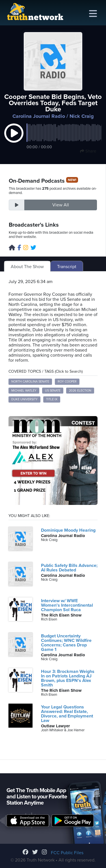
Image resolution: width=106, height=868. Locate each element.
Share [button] (88, 151)
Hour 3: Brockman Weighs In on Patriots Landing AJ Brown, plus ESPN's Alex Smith (68, 678)
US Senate (53, 391)
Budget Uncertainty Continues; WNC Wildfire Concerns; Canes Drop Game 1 (66, 643)
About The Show (27, 267)
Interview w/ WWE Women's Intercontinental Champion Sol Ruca (67, 605)
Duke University (24, 399)
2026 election (80, 391)
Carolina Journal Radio (39, 116)
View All (61, 205)
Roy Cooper (67, 382)
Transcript (67, 267)
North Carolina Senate (30, 382)
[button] (14, 139)
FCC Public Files (67, 853)
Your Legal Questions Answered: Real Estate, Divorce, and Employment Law (67, 714)
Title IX (52, 399)
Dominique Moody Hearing (68, 530)
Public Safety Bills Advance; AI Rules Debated (69, 568)
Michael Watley (24, 391)
